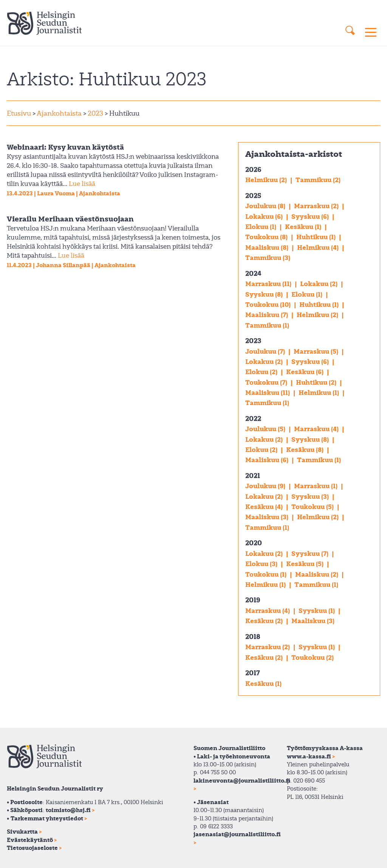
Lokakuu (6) (265, 216)
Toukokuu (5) (313, 507)
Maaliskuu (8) (268, 247)
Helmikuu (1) (320, 392)
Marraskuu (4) (317, 429)
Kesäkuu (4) (265, 507)
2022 (253, 418)
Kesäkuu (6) (306, 372)
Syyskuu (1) (317, 610)
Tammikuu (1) (267, 325)
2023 (95, 113)
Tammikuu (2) (318, 180)
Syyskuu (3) (311, 496)
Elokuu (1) (262, 227)
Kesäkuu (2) (265, 621)
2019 (253, 600)
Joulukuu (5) (266, 429)
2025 (253, 195)
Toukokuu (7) (267, 382)
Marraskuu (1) (317, 486)
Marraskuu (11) (269, 284)
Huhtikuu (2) (317, 382)
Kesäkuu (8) (306, 449)
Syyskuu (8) (265, 294)
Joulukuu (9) (266, 486)
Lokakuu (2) (320, 284)
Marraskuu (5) (317, 351)
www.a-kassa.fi (309, 756)
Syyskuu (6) (311, 216)
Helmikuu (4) (319, 247)
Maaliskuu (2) (317, 574)
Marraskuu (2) (317, 206)
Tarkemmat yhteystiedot (47, 818)
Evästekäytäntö (30, 840)
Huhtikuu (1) (317, 237)
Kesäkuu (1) (304, 227)
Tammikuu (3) (268, 258)
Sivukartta (22, 831)
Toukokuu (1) (267, 574)
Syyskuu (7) (311, 553)
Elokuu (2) (262, 372)
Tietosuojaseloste (32, 848)
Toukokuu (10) (269, 304)
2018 (253, 636)
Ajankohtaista (59, 113)
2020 (254, 543)
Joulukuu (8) (266, 206)
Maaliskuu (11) (268, 392)
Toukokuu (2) (313, 657)
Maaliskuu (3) (268, 517)
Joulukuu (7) (266, 351)
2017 (253, 673)
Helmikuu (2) (267, 180)
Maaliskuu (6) (268, 460)
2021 (253, 475)
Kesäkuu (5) (306, 564)
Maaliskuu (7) (267, 315)
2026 (253, 169)
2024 (253, 273)
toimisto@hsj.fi (68, 810)
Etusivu (19, 113)
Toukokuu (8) (267, 237)
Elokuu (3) (262, 564)
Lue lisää (82, 183)
